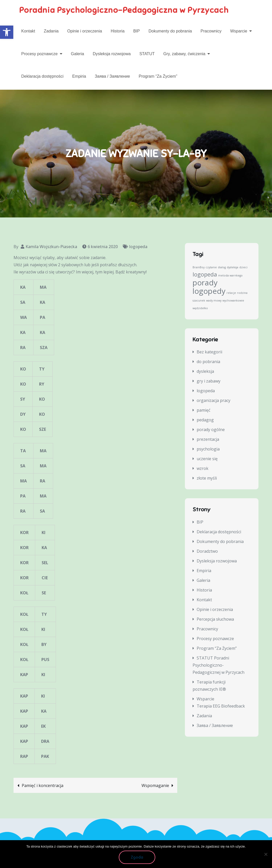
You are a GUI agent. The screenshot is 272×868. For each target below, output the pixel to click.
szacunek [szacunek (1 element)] (199, 301)
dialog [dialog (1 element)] (222, 268)
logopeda (138, 247)
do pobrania (208, 362)
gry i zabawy (209, 381)
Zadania (51, 31)
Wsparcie (239, 31)
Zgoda (137, 858)
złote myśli (207, 479)
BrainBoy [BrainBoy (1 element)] (199, 268)
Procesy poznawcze (39, 54)
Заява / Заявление (112, 76)
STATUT (147, 54)
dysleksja (205, 372)
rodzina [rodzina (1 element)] (242, 293)
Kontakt (28, 31)
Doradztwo (207, 551)
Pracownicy (211, 31)
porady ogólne (211, 430)
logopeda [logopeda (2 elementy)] (205, 275)
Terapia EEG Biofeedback (221, 706)
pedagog (205, 420)
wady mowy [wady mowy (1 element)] (214, 301)
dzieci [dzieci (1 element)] (243, 268)
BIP (137, 31)
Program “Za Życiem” (158, 76)
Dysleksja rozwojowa (112, 54)
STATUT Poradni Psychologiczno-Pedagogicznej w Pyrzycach (218, 665)
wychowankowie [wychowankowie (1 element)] (233, 301)
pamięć (204, 411)
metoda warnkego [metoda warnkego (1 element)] (230, 276)
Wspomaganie (155, 786)
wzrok (203, 469)
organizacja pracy (214, 401)
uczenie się (207, 459)
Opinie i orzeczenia (85, 31)
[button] (7, 32)
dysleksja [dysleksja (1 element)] (233, 268)
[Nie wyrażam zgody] (266, 854)
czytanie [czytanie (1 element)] (211, 268)
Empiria (79, 76)
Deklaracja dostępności (42, 76)
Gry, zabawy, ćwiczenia (184, 54)
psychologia (208, 449)
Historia (117, 31)
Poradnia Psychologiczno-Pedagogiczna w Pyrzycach (125, 10)
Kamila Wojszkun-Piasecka (51, 247)
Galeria (78, 54)
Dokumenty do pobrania (170, 31)
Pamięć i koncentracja (43, 786)
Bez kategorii (209, 352)
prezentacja (208, 440)
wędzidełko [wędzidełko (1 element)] (200, 308)
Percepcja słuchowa (215, 619)
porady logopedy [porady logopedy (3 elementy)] (209, 287)
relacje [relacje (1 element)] (231, 293)
